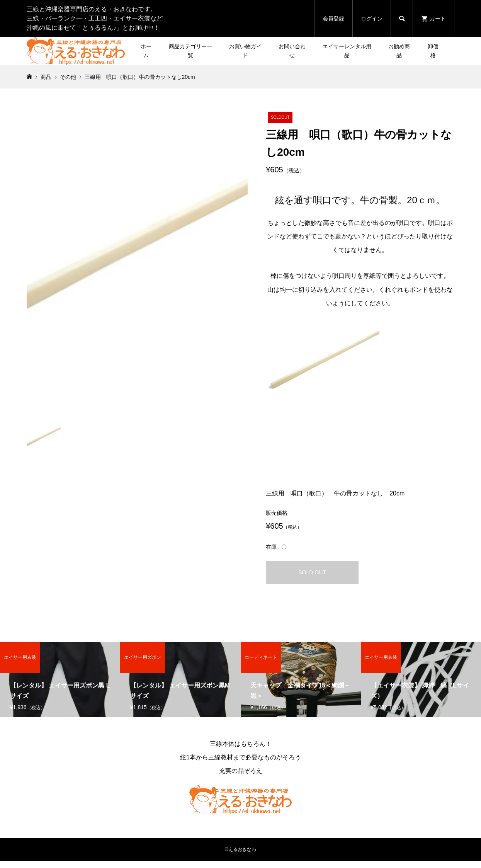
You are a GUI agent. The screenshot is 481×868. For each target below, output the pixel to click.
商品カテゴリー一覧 (190, 51)
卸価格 (433, 51)
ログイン (372, 19)
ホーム (146, 51)
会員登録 (333, 19)
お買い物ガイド (245, 51)
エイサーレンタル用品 (347, 51)
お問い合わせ (292, 51)
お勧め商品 (399, 51)
